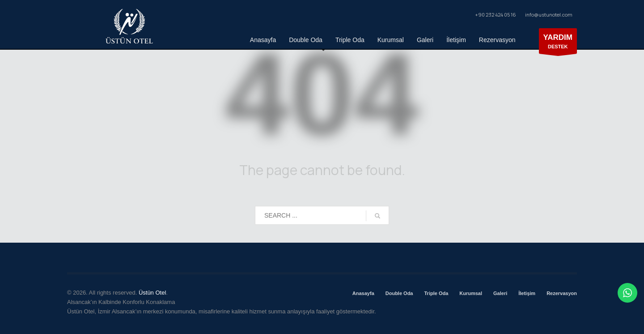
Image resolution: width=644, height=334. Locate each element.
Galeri (500, 293)
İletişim (527, 293)
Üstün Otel (152, 293)
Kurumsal (471, 293)
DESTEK (558, 43)
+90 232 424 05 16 (495, 15)
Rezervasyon (562, 293)
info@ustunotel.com (549, 15)
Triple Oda (436, 293)
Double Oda (399, 293)
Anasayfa (363, 293)
